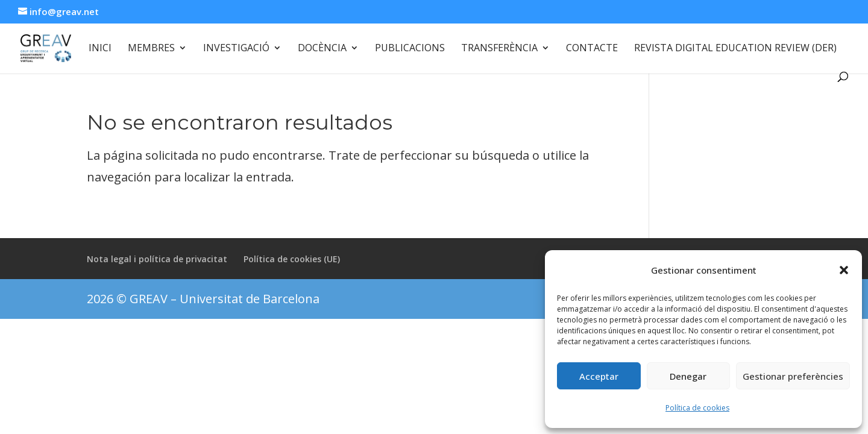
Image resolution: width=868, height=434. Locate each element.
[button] (844, 270)
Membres (151, 49)
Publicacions (410, 49)
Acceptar (599, 376)
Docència (322, 49)
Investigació (236, 49)
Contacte (592, 49)
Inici (100, 49)
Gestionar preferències (793, 376)
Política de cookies (697, 408)
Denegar (688, 376)
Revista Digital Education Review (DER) (735, 49)
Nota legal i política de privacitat (157, 259)
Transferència (499, 49)
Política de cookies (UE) (292, 259)
